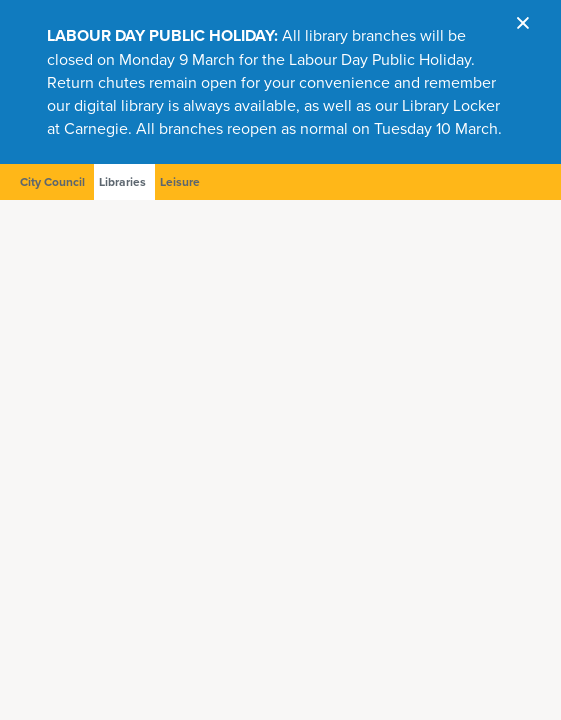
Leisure (180, 182)
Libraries (122, 182)
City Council (52, 182)
